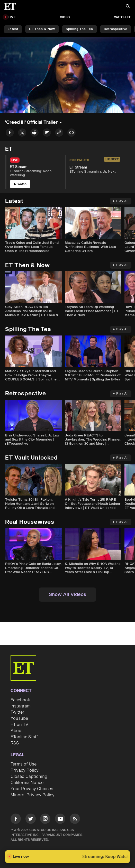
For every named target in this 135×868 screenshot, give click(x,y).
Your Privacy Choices (32, 789)
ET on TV (19, 725)
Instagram (21, 706)
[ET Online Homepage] (12, 6)
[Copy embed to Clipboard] (71, 133)
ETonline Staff (24, 737)
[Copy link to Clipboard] (59, 133)
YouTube (19, 718)
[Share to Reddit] (34, 133)
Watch (20, 184)
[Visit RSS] (75, 820)
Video (65, 17)
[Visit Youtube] (60, 820)
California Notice (27, 783)
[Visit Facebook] (16, 820)
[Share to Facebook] (10, 133)
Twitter (17, 712)
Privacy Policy (25, 770)
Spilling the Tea (79, 29)
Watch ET (122, 17)
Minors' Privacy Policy (33, 795)
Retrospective (116, 29)
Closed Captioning (29, 777)
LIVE (12, 17)
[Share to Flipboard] (47, 133)
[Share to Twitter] (22, 133)
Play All (121, 201)
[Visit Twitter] (31, 820)
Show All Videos (67, 595)
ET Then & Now (42, 29)
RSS (15, 743)
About (17, 731)
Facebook (20, 700)
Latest (13, 29)
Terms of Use (24, 764)
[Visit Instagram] (45, 820)
